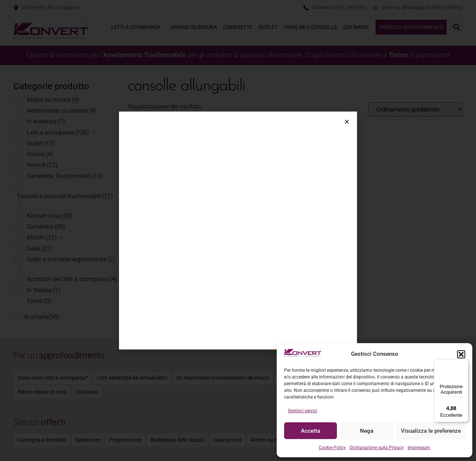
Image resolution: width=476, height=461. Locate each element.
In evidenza (46, 121)
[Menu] (464, 364)
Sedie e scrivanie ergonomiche (71, 259)
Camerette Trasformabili (65, 176)
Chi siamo (358, 27)
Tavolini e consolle (310, 27)
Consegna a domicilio (42, 440)
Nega (367, 431)
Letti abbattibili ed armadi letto (132, 378)
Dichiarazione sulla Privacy (377, 448)
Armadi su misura (194, 27)
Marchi (42, 237)
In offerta (42, 317)
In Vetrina (44, 290)
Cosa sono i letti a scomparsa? (53, 378)
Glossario (87, 392)
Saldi (39, 249)
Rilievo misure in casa (42, 392)
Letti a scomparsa (138, 27)
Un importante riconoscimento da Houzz (223, 378)
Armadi (42, 165)
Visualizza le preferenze (431, 431)
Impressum (419, 448)
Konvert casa (50, 216)
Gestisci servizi (303, 411)
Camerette (238, 27)
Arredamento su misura (62, 111)
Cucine (40, 154)
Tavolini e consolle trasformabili (65, 196)
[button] (461, 354)
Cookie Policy (332, 448)
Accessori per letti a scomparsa (72, 279)
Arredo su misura (270, 440)
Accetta (311, 431)
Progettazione (125, 440)
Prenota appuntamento (411, 27)
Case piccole (227, 440)
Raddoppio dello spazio (177, 440)
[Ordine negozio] (415, 109)
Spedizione (88, 440)
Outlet (268, 27)
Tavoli (39, 301)
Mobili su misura (53, 100)
